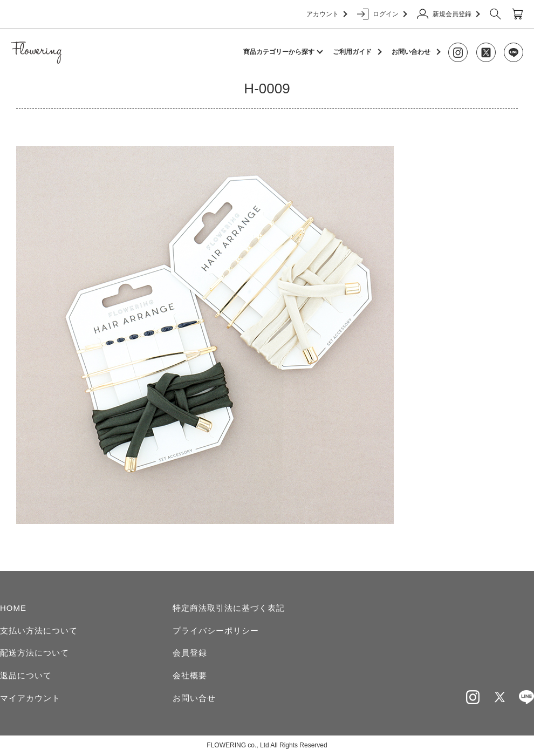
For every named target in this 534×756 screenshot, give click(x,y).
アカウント (326, 14)
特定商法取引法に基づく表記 (229, 608)
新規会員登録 (448, 14)
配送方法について (35, 653)
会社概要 (190, 675)
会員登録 (190, 653)
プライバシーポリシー (216, 631)
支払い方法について (39, 631)
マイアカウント (30, 698)
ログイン (382, 14)
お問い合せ (194, 698)
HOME (13, 608)
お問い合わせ (411, 52)
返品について (26, 675)
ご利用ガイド (352, 52)
